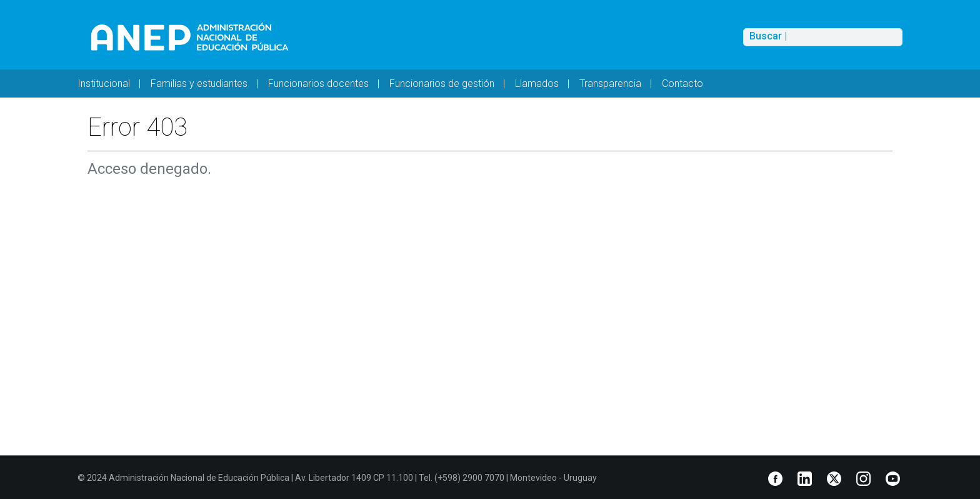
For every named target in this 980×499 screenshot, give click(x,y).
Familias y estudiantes (199, 83)
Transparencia (610, 83)
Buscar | (768, 36)
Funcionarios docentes (318, 83)
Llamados (537, 83)
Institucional (104, 83)
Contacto (682, 83)
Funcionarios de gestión (442, 83)
